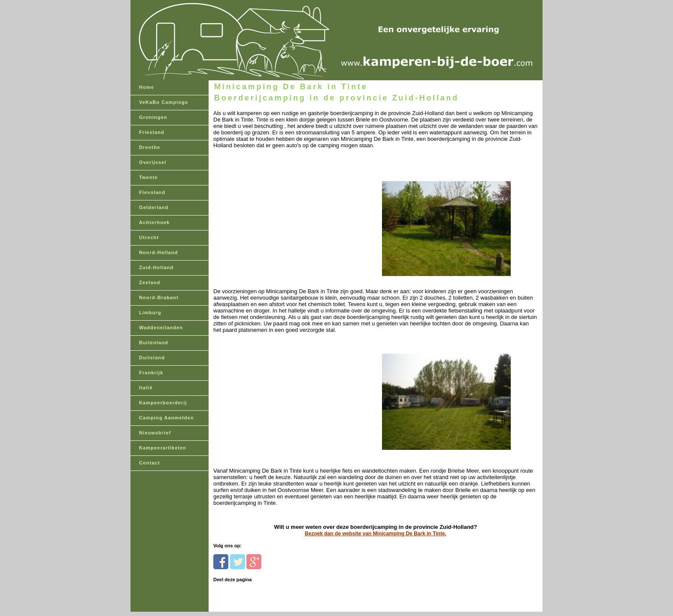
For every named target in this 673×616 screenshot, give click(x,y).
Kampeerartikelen (163, 448)
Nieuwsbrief (155, 433)
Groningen (153, 117)
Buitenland (154, 343)
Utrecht (149, 237)
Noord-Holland (159, 252)
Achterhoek (155, 222)
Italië (146, 388)
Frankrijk (151, 373)
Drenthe (150, 147)
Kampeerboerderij (163, 403)
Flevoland (152, 192)
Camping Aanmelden (167, 418)
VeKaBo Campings (164, 102)
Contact (150, 463)
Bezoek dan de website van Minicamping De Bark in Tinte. (376, 534)
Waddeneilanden (161, 328)
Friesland (152, 132)
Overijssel (153, 162)
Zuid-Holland (156, 267)
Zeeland (150, 282)
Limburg (150, 313)
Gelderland (154, 207)
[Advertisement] (272, 214)
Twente (149, 177)
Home (147, 87)
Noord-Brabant (159, 297)
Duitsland (152, 358)
